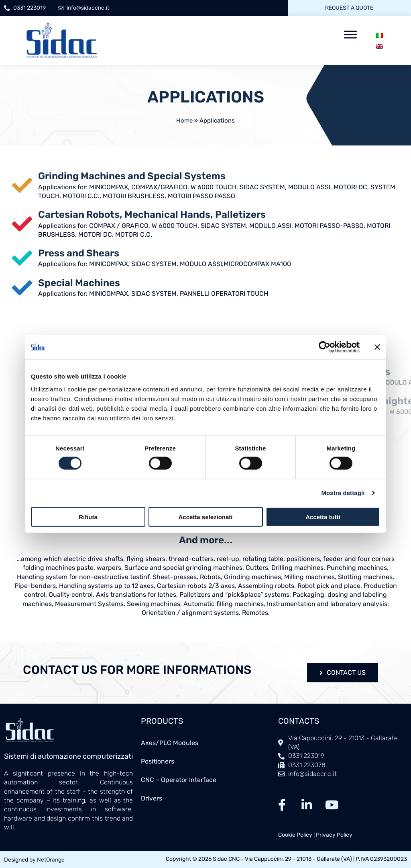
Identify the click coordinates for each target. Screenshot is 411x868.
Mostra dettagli (343, 493)
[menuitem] (380, 35)
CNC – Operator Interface (179, 780)
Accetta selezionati (205, 517)
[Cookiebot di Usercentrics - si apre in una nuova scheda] (325, 347)
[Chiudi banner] (377, 347)
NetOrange (51, 860)
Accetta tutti (323, 517)
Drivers (152, 798)
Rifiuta (88, 517)
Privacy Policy (334, 835)
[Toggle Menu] (350, 34)
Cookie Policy (295, 835)
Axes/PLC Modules (170, 743)
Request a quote (349, 8)
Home (184, 121)
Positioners (158, 761)
